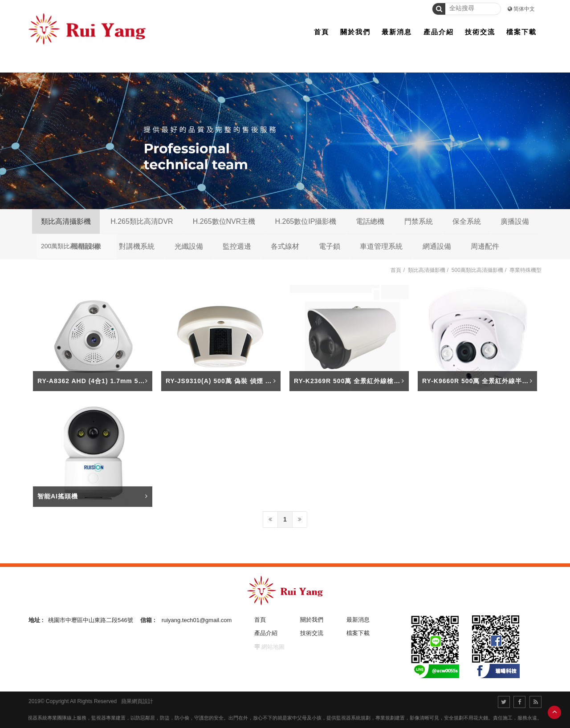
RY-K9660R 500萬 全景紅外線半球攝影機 (485, 381)
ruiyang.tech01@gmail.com (197, 620)
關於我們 (312, 620)
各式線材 (285, 246)
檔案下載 (358, 633)
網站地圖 (273, 647)
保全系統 (467, 221)
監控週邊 (237, 246)
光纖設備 (189, 246)
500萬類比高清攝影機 (477, 270)
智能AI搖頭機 (58, 496)
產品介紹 (266, 633)
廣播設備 (515, 221)
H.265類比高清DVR (142, 221)
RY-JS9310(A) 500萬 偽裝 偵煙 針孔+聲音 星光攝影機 (249, 381)
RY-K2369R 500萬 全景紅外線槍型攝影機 (357, 381)
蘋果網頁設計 (137, 701)
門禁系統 (419, 221)
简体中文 (524, 9)
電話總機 (370, 221)
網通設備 (437, 246)
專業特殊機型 (525, 270)
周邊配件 (485, 246)
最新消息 (358, 620)
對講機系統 (137, 246)
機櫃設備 (85, 246)
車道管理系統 (381, 246)
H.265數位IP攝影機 (305, 221)
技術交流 (312, 633)
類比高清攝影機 (66, 221)
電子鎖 (330, 246)
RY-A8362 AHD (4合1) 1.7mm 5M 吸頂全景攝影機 (115, 381)
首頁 (396, 270)
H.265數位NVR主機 (224, 221)
